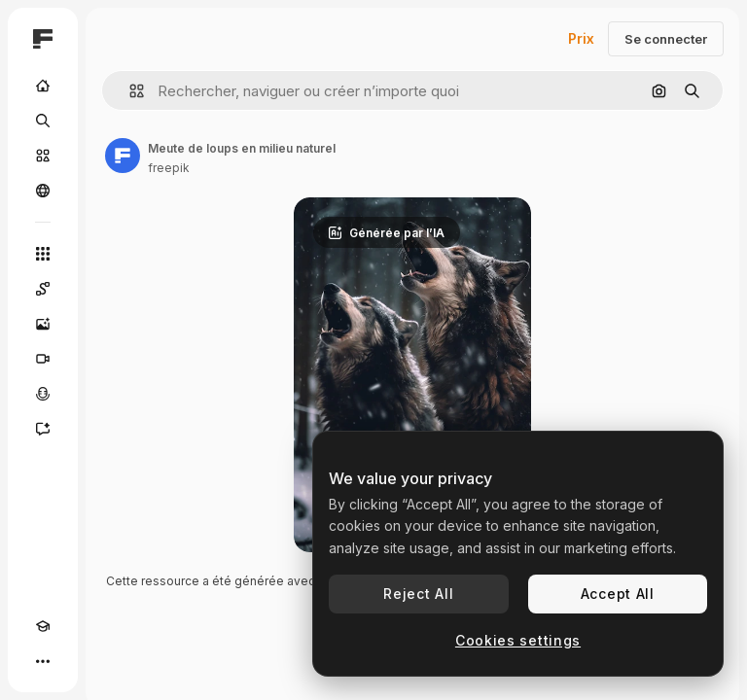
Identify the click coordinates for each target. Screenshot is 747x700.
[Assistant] (43, 429)
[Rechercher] (43, 121)
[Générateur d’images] (43, 324)
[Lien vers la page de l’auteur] (123, 156)
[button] (129, 91)
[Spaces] (43, 289)
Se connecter (666, 39)
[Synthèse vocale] (43, 394)
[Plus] (43, 661)
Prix (581, 38)
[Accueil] (43, 86)
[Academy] (43, 626)
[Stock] (43, 156)
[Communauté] (43, 191)
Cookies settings (518, 640)
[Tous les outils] (43, 254)
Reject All (418, 594)
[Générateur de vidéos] (43, 359)
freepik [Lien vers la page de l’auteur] (169, 168)
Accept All (618, 594)
